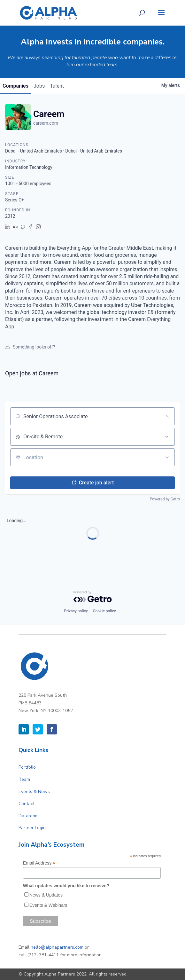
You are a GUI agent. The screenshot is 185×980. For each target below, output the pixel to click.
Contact (27, 804)
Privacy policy (76, 611)
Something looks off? (30, 347)
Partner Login (32, 828)
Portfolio (27, 767)
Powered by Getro (165, 499)
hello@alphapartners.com (57, 947)
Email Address (39, 863)
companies (15, 86)
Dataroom (29, 816)
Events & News (34, 792)
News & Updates (46, 895)
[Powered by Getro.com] (93, 597)
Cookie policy (104, 611)
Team (24, 779)
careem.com (46, 123)
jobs (39, 86)
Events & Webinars (48, 905)
